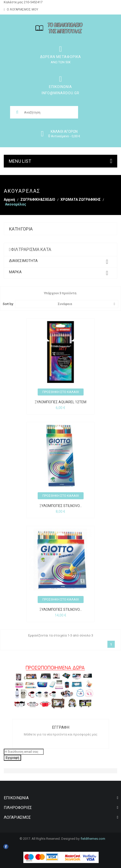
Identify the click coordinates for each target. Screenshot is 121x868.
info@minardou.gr (60, 93)
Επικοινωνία (60, 87)
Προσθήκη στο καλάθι (61, 392)
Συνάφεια (86, 304)
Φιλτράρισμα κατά (31, 249)
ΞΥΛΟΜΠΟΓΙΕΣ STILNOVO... (61, 506)
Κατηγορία (21, 229)
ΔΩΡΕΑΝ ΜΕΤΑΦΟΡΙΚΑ (61, 57)
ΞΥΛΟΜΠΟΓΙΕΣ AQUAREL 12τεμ (60, 402)
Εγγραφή (12, 758)
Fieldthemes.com (93, 839)
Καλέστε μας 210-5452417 (23, 2)
